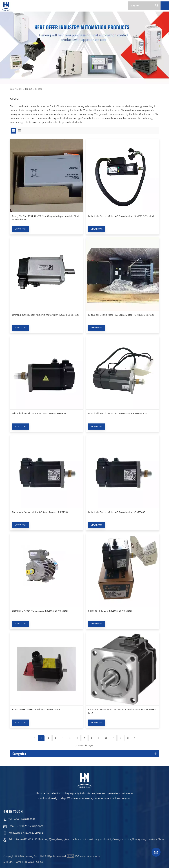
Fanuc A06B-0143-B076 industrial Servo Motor (36, 709)
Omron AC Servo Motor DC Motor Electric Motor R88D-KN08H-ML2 (122, 711)
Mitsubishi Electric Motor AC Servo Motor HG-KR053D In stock (121, 315)
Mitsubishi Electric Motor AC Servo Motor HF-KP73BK (40, 512)
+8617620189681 (33, 833)
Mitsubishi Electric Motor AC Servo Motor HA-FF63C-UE (117, 413)
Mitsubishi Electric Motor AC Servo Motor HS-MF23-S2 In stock (121, 216)
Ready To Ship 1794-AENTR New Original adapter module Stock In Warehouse (46, 218)
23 (121, 738)
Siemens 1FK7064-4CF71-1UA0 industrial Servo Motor (40, 611)
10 (106, 738)
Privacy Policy (34, 862)
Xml (19, 862)
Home (29, 89)
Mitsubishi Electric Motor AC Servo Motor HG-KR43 (39, 413)
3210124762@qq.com (30, 826)
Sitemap (9, 862)
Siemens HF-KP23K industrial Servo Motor (110, 611)
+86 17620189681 (25, 819)
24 (128, 738)
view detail (21, 229)
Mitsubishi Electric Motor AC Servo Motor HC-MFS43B (117, 512)
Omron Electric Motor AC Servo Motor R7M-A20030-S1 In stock (45, 315)
